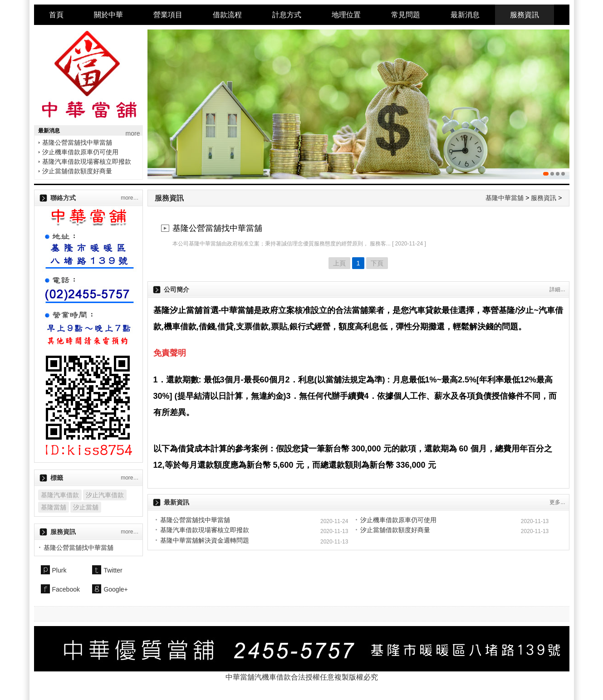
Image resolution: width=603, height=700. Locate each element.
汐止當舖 (86, 507)
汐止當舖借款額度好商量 (77, 171)
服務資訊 (525, 15)
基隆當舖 (54, 507)
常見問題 (406, 15)
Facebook (66, 589)
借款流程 (227, 15)
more (133, 133)
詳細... (557, 289)
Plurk (59, 570)
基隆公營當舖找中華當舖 (77, 142)
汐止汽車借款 (105, 495)
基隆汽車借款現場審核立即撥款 (87, 162)
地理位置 (346, 15)
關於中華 (108, 15)
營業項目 (168, 15)
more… (130, 198)
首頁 (56, 15)
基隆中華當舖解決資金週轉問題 (205, 540)
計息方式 (287, 15)
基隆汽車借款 (60, 495)
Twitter (113, 570)
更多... (557, 502)
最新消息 (465, 15)
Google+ (115, 589)
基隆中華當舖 (505, 198)
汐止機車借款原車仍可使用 (80, 152)
